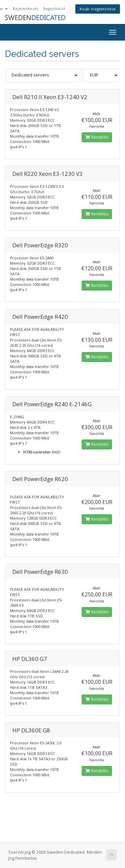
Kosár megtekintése (98, 9)
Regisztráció (54, 8)
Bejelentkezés (25, 8)
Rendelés (97, 137)
